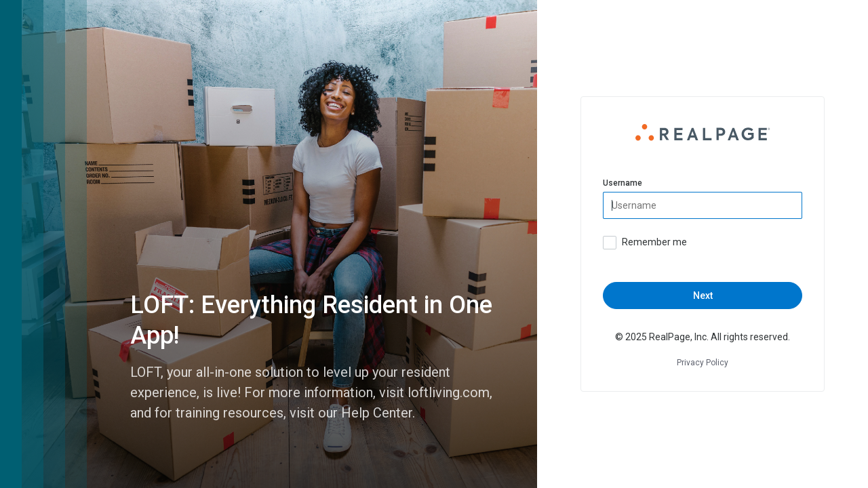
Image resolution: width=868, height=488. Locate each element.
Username (623, 183)
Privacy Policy (703, 363)
